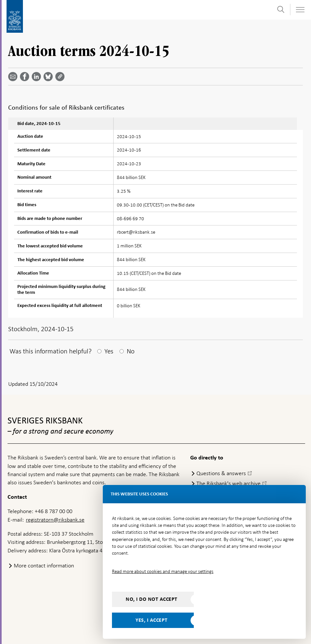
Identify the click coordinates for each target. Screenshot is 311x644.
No (131, 351)
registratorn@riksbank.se (55, 520)
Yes (109, 351)
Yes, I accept (152, 620)
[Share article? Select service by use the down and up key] (38, 77)
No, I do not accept (152, 599)
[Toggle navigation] (300, 10)
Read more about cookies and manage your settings (163, 571)
